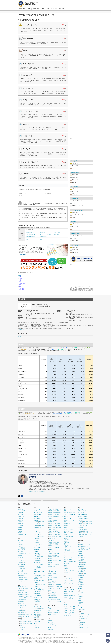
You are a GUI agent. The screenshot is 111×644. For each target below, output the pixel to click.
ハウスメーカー (23, 627)
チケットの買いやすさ (31, 233)
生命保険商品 (81, 566)
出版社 (36, 586)
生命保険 (20, 527)
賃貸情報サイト (22, 602)
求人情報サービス (69, 537)
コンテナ (37, 538)
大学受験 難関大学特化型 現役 (55, 516)
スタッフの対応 (57, 233)
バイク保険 (20, 515)
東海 (20, 285)
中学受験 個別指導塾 (53, 544)
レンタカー (36, 546)
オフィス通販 (37, 594)
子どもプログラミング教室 (55, 601)
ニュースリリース (39, 635)
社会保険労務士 (57, 585)
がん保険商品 (81, 572)
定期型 (85, 563)
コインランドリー (38, 518)
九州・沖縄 (21, 290)
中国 (91, 524)
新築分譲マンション (23, 613)
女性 (41, 239)
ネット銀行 (20, 552)
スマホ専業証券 (22, 548)
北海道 (20, 278)
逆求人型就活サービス (70, 513)
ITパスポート (57, 588)
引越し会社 (36, 542)
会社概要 (33, 635)
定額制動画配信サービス (40, 575)
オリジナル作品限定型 (40, 584)
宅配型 (36, 540)
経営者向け (68, 567)
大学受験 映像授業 (53, 520)
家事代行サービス (38, 515)
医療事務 (54, 581)
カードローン (21, 561)
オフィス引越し (37, 592)
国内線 (36, 616)
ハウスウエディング (69, 590)
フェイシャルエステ (69, 580)
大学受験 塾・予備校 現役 (54, 509)
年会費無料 (22, 566)
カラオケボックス (69, 614)
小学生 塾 (50, 551)
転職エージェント (69, 522)
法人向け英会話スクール (54, 599)
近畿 (20, 287)
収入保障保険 (82, 570)
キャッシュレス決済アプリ (24, 574)
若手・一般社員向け (70, 571)
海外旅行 (42, 609)
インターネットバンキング (24, 553)
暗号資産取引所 (22, 576)
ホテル (35, 623)
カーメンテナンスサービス (40, 572)
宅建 (50, 583)
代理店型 (21, 513)
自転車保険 (20, 520)
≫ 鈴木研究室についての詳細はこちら (38, 491)
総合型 (36, 583)
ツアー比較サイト (38, 618)
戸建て (27, 589)
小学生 (59, 560)
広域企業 (81, 527)
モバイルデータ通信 (82, 515)
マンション (22, 589)
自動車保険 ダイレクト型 (84, 544)
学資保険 (20, 533)
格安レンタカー (37, 548)
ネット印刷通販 (68, 560)
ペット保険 (20, 526)
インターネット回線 (82, 529)
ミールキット (37, 524)
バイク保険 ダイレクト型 (84, 548)
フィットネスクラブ (53, 607)
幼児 (50, 574)
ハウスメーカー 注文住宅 (23, 616)
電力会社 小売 (37, 599)
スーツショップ (52, 626)
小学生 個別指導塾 (53, 555)
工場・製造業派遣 (69, 533)
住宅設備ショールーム (23, 605)
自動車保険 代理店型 (83, 546)
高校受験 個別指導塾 (53, 531)
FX (18, 559)
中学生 (55, 560)
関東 (20, 282)
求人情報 (71, 635)
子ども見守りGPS (38, 601)
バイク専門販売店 (39, 564)
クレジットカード (22, 565)
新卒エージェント (69, 544)
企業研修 (66, 565)
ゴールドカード (23, 570)
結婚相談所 (67, 593)
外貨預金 (20, 555)
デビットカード (22, 572)
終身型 (80, 563)
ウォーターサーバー (38, 509)
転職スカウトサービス (70, 520)
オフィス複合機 (37, 595)
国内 (36, 622)
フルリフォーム (23, 609)
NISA (19, 542)
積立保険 (80, 588)
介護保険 (80, 581)
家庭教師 (50, 562)
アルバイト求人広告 (69, 552)
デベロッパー (22, 629)
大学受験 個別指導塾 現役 (54, 513)
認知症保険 (80, 577)
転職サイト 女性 (68, 518)
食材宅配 (36, 520)
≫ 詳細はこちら (22, 330)
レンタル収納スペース (40, 537)
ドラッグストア (52, 622)
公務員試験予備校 (52, 598)
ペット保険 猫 (81, 559)
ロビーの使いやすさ (31, 234)
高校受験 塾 (51, 522)
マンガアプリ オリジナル (40, 588)
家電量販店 (51, 620)
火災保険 (20, 522)
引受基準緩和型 (82, 565)
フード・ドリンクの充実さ (45, 234)
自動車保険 (20, 509)
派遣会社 (66, 531)
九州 (31, 596)
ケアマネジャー (58, 587)
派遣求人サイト (68, 535)
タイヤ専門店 (51, 629)
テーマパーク (67, 616)
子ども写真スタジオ (38, 577)
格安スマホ (87, 518)
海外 (39, 622)
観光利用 (37, 627)
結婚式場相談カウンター (70, 595)
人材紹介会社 (67, 547)
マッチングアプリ (69, 599)
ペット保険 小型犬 (82, 557)
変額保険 (80, 587)
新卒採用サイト (68, 542)
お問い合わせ (55, 635)
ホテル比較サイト (38, 612)
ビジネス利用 (38, 625)
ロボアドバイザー (22, 581)
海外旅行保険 (21, 524)
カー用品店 (51, 628)
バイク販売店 (37, 562)
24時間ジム (51, 609)
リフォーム (20, 607)
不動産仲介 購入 (22, 591)
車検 (35, 570)
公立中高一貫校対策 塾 (54, 548)
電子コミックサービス (39, 581)
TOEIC (51, 585)
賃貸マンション (22, 603)
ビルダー (21, 620)
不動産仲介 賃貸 (22, 600)
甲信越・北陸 (22, 283)
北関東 (25, 622)
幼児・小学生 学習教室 (54, 564)
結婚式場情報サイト (69, 597)
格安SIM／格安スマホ (83, 516)
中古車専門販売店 (39, 557)
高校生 (51, 560)
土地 (31, 589)
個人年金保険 (81, 585)
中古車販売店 (37, 555)
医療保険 (20, 529)
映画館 (19, 275)
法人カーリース (68, 558)
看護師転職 (67, 524)
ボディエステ (67, 582)
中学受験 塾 (51, 540)
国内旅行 (37, 609)
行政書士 (51, 587)
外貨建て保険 (81, 579)
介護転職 (66, 526)
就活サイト (67, 511)
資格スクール (51, 590)
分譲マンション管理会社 (24, 594)
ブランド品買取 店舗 (39, 590)
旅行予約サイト (37, 607)
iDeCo (79, 600)
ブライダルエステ (69, 578)
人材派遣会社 (67, 550)
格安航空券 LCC (38, 614)
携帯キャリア (81, 509)
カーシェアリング (38, 544)
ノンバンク (26, 563)
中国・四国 (21, 288)
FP (50, 581)
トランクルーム (37, 535)
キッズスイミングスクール (54, 613)
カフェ (35, 573)
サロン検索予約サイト (70, 584)
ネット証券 (20, 541)
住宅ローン (20, 557)
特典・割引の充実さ (31, 236)
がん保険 (20, 531)
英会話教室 (51, 576)
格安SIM (81, 518)
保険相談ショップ (22, 535)
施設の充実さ (56, 234)
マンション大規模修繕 (23, 598)
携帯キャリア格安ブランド (84, 511)
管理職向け (68, 569)
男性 (27, 239)
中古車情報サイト (38, 553)
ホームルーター (81, 513)
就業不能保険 (81, 576)
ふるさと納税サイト (38, 533)
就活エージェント (69, 509)
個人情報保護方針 (48, 635)
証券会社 (21, 544)
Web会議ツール (68, 563)
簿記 (53, 583)
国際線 (41, 616)
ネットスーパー (37, 527)
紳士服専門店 (51, 624)
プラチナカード (84, 619)
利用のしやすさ (43, 236)
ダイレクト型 (22, 511)
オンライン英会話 (52, 577)
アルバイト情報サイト (70, 515)
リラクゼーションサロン (54, 611)
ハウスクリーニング (38, 516)
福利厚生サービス (38, 597)
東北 (20, 280)
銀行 (20, 546)
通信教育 (50, 559)
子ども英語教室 (52, 572)
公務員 (51, 588)
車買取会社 (36, 551)
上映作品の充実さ (44, 233)
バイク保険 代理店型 (83, 550)
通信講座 (50, 579)
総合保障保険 (81, 583)
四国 (80, 526)
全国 (20, 277)
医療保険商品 (81, 561)
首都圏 (20, 596)
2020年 (19, 337)
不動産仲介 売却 (22, 587)
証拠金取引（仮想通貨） (25, 579)
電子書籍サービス (38, 579)
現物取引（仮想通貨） (24, 577)
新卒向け (67, 573)
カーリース (36, 549)
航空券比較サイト (38, 610)
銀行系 (20, 563)
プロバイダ (80, 520)
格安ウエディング (69, 592)
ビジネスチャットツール (70, 562)
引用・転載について (64, 635)
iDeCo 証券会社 (22, 550)
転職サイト (67, 516)
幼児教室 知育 (51, 566)
